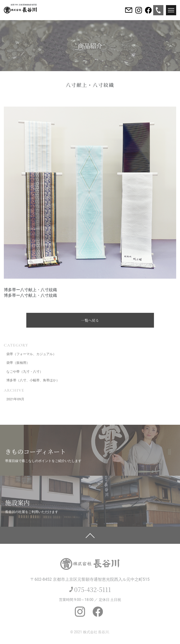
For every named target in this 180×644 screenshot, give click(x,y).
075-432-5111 (93, 589)
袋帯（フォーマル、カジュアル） (31, 354)
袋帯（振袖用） (18, 363)
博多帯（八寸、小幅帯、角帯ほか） (33, 380)
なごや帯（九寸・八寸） (25, 372)
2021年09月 (15, 399)
